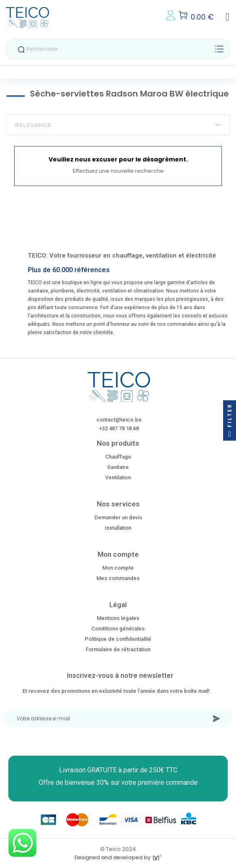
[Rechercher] (118, 49)
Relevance (118, 125)
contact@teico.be (119, 420)
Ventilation (118, 477)
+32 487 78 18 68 (119, 428)
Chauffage (118, 457)
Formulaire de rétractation (118, 649)
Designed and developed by (118, 857)
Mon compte (118, 568)
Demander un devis (118, 517)
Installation (118, 528)
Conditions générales (118, 629)
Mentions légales (118, 618)
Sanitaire (118, 467)
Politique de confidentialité (118, 639)
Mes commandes (118, 578)
